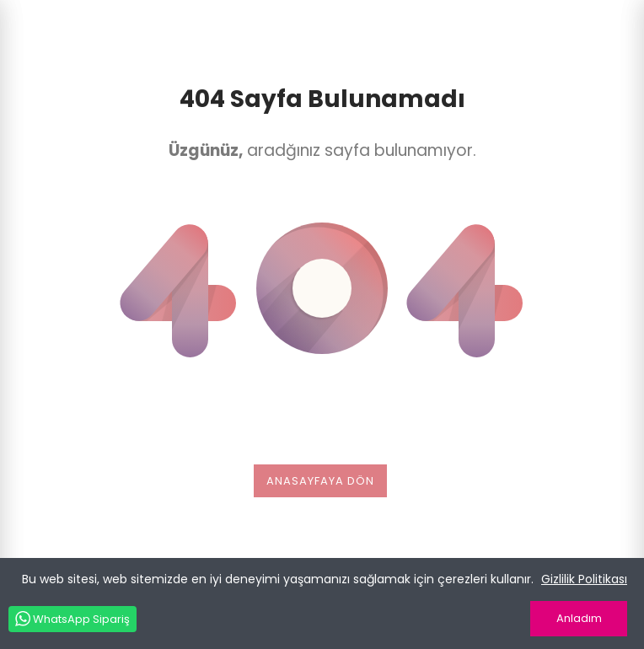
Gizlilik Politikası (584, 579)
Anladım (579, 618)
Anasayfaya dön (320, 481)
